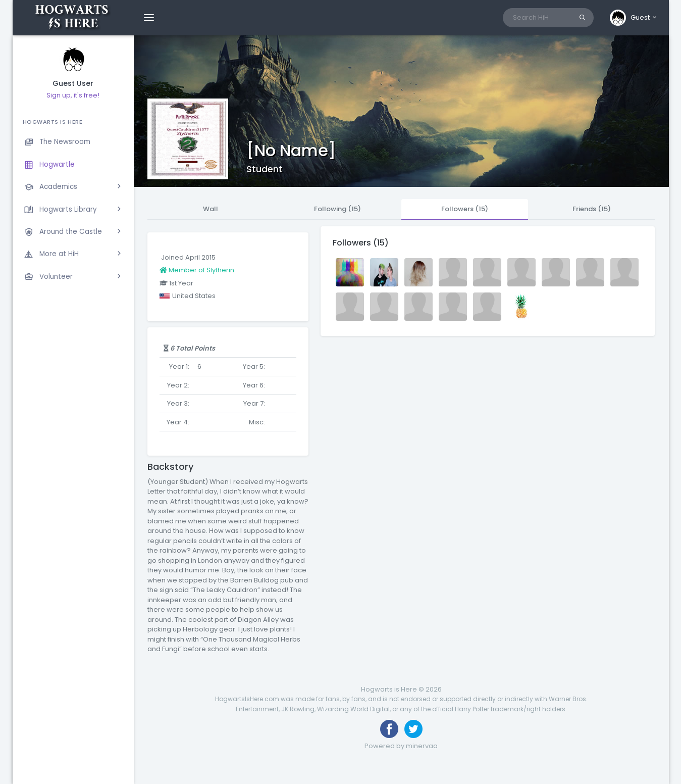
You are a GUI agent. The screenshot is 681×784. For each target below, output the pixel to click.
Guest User (73, 84)
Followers (465, 209)
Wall (211, 209)
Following (337, 209)
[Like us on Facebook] (389, 729)
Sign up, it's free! (73, 95)
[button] (634, 18)
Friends (592, 209)
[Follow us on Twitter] (413, 729)
